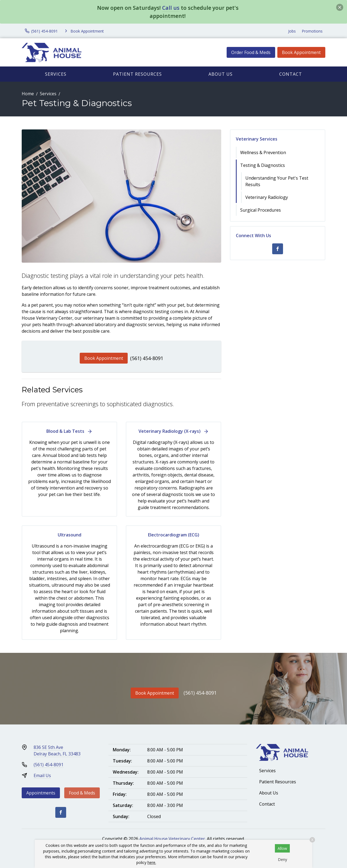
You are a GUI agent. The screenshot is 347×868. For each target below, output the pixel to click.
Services (56, 74)
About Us (221, 74)
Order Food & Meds (251, 52)
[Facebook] (278, 249)
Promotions (312, 31)
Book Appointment (301, 52)
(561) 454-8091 (147, 358)
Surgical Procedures (261, 210)
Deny (282, 859)
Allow (282, 848)
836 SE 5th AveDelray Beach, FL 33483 (57, 751)
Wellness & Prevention (263, 152)
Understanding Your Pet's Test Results (277, 181)
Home (28, 94)
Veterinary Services (257, 139)
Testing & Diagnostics (263, 165)
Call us (171, 8)
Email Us (42, 775)
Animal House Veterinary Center (172, 839)
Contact (291, 74)
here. (152, 862)
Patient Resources (137, 74)
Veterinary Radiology (267, 197)
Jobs (292, 31)
